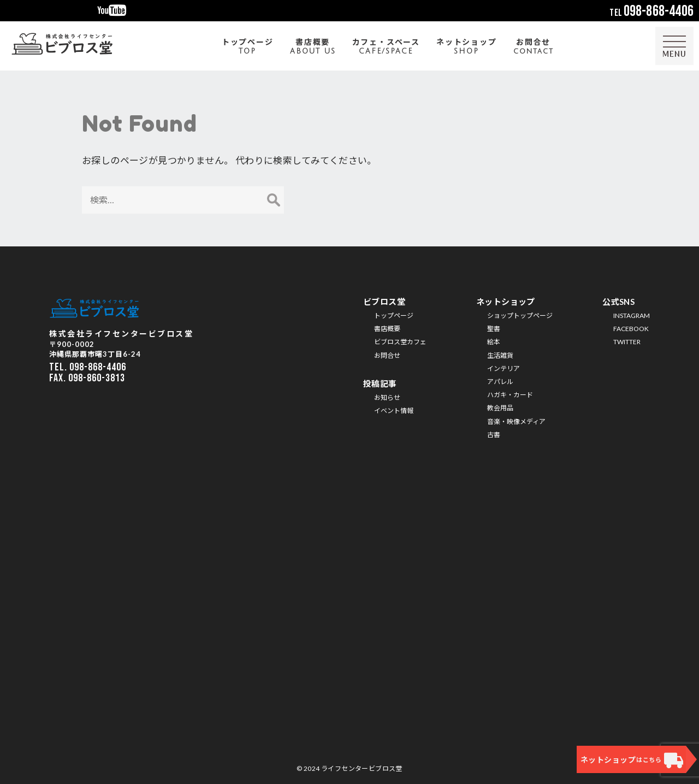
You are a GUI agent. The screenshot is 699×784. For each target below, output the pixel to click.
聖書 (494, 329)
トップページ (248, 48)
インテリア (503, 369)
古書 (494, 435)
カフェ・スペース (386, 48)
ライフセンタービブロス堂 (362, 768)
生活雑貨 (500, 355)
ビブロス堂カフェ (400, 342)
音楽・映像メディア (516, 422)
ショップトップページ (520, 316)
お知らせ (387, 397)
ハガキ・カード (510, 395)
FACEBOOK (631, 329)
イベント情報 (394, 411)
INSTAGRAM (632, 316)
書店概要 (313, 48)
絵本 (494, 342)
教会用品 (500, 408)
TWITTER (627, 342)
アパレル (500, 382)
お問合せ (534, 48)
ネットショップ (467, 48)
